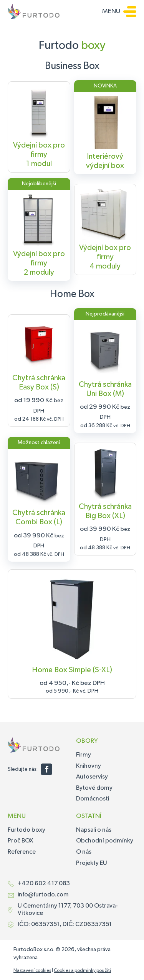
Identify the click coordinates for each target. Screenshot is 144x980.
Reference (22, 852)
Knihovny (89, 766)
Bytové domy (94, 788)
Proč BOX (20, 841)
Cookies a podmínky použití (82, 971)
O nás (84, 852)
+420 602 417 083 (44, 884)
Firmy (84, 755)
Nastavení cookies (32, 971)
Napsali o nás (94, 830)
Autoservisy (92, 777)
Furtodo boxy (26, 830)
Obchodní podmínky (105, 841)
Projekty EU (92, 863)
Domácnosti (93, 799)
